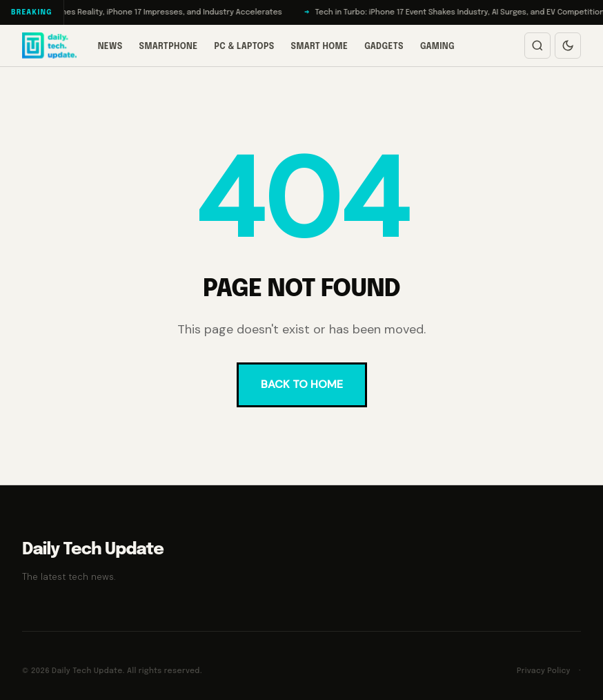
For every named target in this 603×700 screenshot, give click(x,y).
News (110, 47)
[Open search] (537, 46)
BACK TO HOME (302, 384)
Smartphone (169, 47)
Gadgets (384, 47)
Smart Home (320, 47)
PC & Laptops (244, 47)
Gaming (437, 47)
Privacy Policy (544, 671)
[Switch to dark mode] (568, 46)
